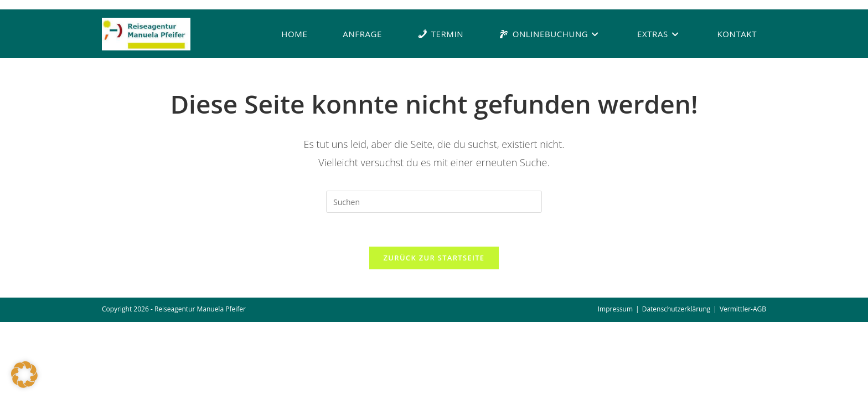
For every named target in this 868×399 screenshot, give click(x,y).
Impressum (615, 309)
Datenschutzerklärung (676, 309)
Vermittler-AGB (743, 309)
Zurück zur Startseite (434, 258)
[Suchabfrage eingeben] (434, 202)
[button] (24, 375)
